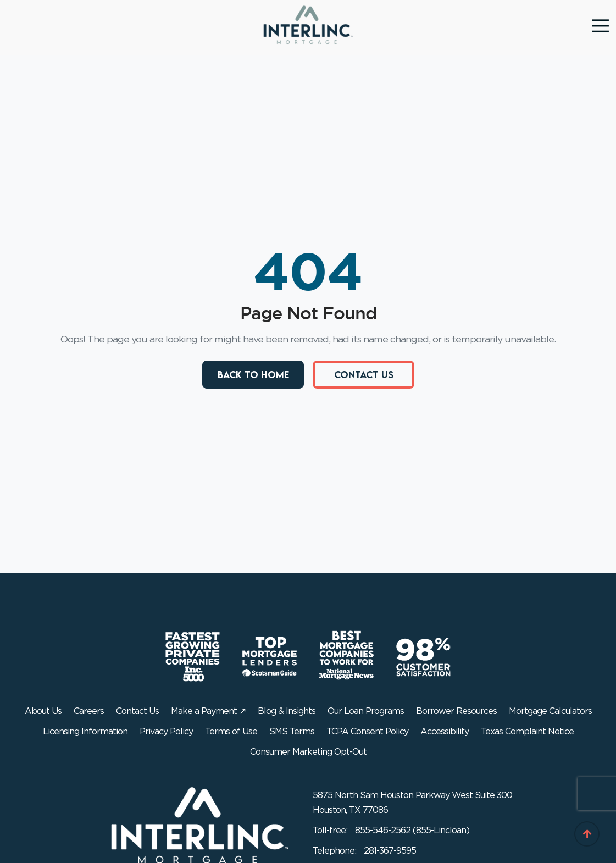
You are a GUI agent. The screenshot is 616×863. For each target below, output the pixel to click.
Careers (89, 711)
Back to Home (253, 374)
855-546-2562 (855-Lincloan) (412, 831)
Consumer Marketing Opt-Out (308, 752)
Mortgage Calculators (550, 711)
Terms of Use (231, 732)
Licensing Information (85, 732)
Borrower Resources (456, 711)
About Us (43, 711)
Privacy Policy (166, 732)
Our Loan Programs (366, 711)
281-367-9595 (390, 851)
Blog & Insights (287, 711)
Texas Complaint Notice (527, 732)
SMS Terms (292, 732)
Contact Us (363, 374)
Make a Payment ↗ (208, 711)
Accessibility (445, 732)
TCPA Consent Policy (367, 732)
